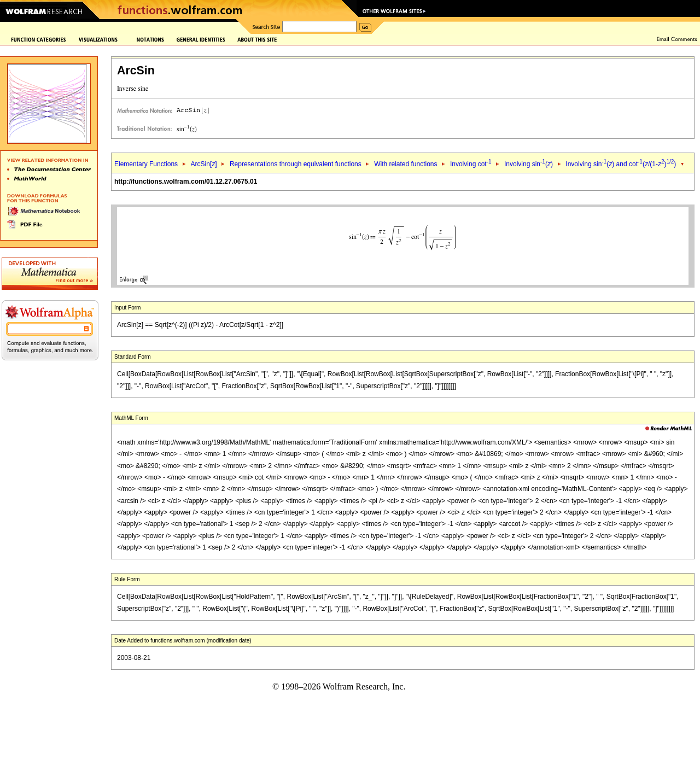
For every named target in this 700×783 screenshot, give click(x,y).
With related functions (406, 164)
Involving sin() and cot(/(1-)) (621, 164)
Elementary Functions (146, 164)
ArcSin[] (203, 164)
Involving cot (471, 164)
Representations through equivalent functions (296, 164)
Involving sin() (529, 164)
